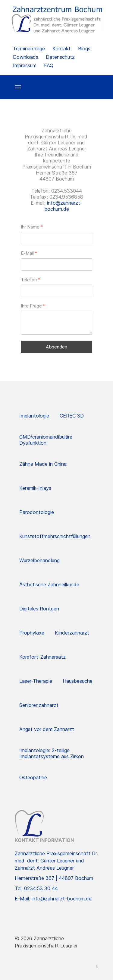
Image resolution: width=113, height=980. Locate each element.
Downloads (26, 57)
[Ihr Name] (56, 238)
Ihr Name (32, 227)
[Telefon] (56, 291)
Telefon (30, 280)
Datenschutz (60, 57)
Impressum (25, 65)
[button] (18, 87)
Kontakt (61, 49)
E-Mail (29, 253)
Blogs (84, 49)
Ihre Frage (33, 306)
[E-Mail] (56, 265)
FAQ (49, 65)
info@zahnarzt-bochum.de (63, 206)
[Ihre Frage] (56, 323)
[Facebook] (97, 966)
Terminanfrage (29, 49)
